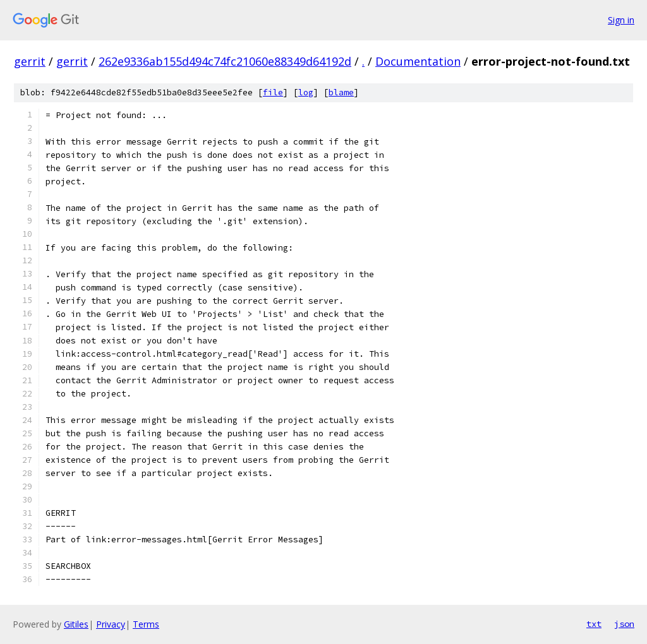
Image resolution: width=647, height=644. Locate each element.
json (624, 624)
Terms (146, 624)
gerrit (30, 61)
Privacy (111, 624)
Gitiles (76, 624)
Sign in (621, 20)
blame (341, 92)
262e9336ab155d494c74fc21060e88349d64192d (225, 61)
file (273, 92)
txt (594, 624)
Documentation (418, 61)
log (306, 92)
